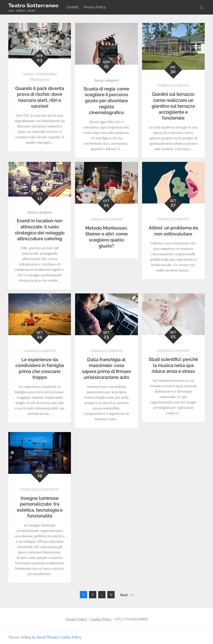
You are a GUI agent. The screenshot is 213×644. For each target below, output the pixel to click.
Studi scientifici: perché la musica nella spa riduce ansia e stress (173, 365)
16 (111, 595)
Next (127, 595)
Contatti (72, 7)
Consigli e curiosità (173, 86)
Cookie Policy (101, 619)
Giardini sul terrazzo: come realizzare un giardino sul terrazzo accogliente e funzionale (173, 106)
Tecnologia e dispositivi (40, 490)
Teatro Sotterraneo (33, 5)
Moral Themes (47, 637)
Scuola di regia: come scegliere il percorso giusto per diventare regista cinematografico (106, 101)
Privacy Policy (95, 7)
